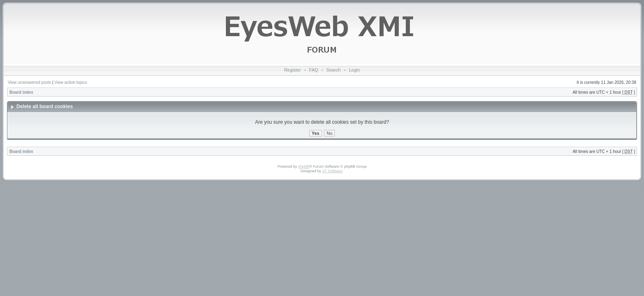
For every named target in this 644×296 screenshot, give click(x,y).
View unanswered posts (29, 82)
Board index (21, 92)
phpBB (304, 166)
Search (334, 70)
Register (293, 70)
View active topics (71, 82)
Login (354, 70)
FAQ (314, 70)
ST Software (332, 171)
